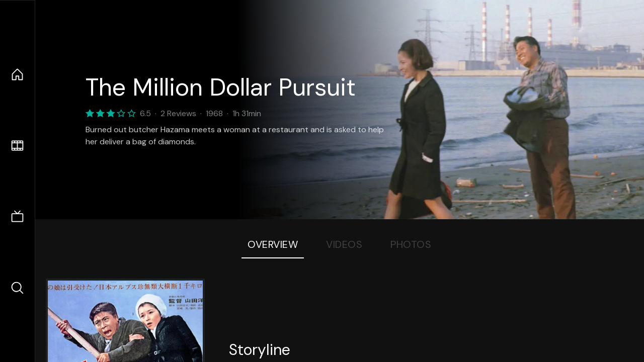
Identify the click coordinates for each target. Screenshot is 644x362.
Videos (344, 244)
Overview (273, 244)
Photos (411, 244)
